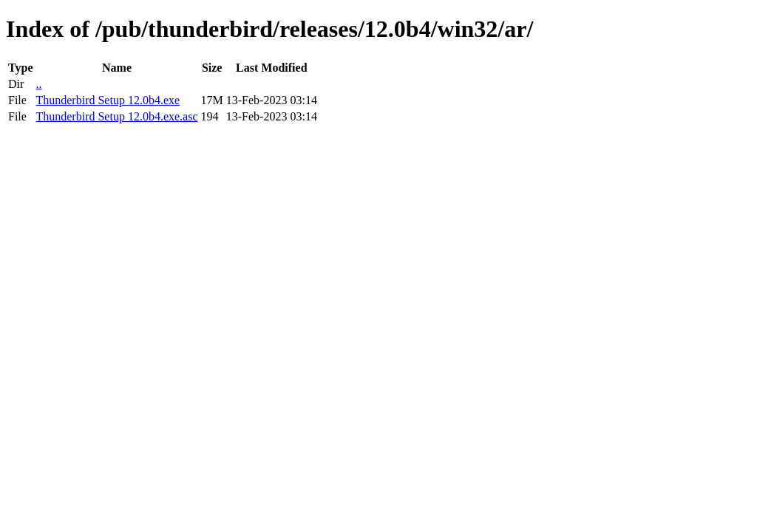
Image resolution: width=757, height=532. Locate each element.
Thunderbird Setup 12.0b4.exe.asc (116, 116)
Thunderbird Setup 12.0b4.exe (108, 100)
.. (38, 84)
